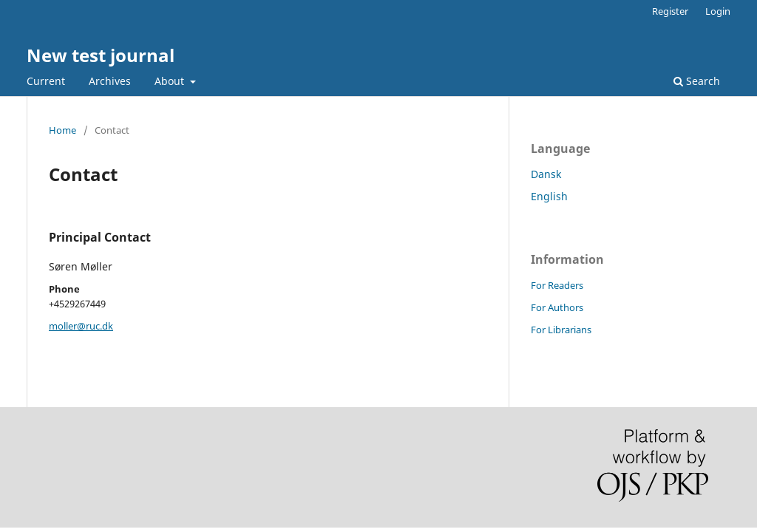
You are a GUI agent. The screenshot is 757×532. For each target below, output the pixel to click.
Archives (110, 81)
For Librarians (561, 330)
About (171, 81)
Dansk (546, 174)
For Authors (557, 307)
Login (718, 11)
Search (697, 81)
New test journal (101, 55)
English (549, 196)
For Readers (557, 285)
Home (62, 130)
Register (670, 11)
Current (46, 81)
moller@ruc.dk (81, 326)
